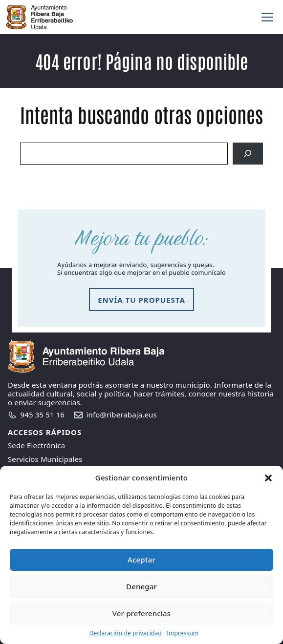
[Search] (248, 154)
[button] (268, 478)
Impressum (183, 633)
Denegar (141, 586)
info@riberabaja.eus (122, 415)
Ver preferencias (141, 613)
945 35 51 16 (43, 415)
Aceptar (141, 560)
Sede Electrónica (36, 445)
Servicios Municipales (45, 459)
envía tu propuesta (141, 300)
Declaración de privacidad (126, 633)
